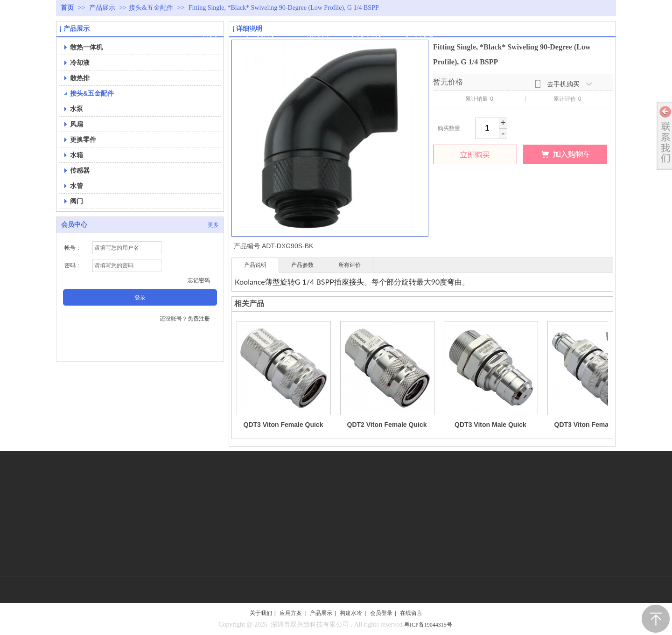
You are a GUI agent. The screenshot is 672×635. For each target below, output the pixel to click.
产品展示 (103, 8)
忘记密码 (199, 280)
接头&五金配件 (151, 8)
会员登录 (381, 613)
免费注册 (199, 319)
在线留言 (411, 613)
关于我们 (261, 613)
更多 (213, 225)
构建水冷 (351, 613)
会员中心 (74, 225)
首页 (67, 8)
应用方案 (291, 613)
